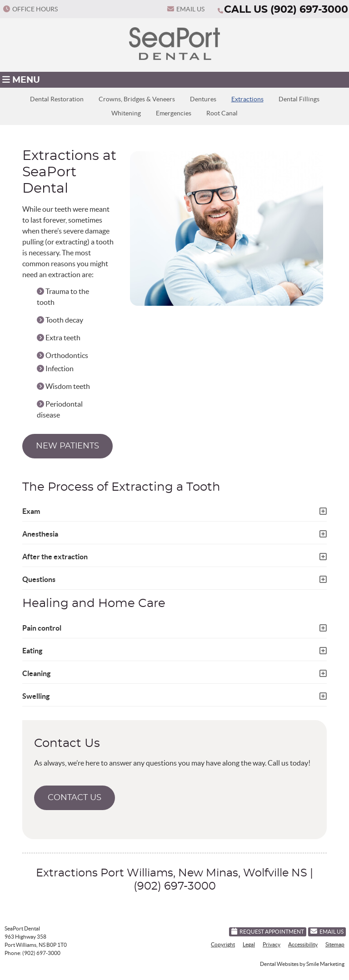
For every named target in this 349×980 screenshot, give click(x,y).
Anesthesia (40, 534)
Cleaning (36, 673)
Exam (31, 511)
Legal (249, 944)
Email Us (186, 9)
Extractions (247, 99)
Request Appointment (268, 931)
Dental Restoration (57, 99)
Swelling (36, 696)
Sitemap (335, 944)
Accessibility (303, 944)
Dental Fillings (299, 99)
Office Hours (30, 9)
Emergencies (174, 113)
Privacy (272, 944)
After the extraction (55, 557)
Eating (32, 651)
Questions (39, 579)
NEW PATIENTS (67, 446)
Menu (21, 80)
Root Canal (222, 113)
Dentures (203, 99)
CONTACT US (75, 798)
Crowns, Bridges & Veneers (137, 99)
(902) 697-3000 (309, 10)
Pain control (42, 628)
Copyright (223, 944)
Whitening (126, 113)
